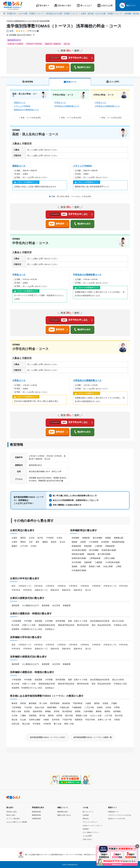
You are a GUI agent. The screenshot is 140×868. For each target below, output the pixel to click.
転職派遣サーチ (113, 812)
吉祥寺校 (56, 720)
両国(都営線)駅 (118, 542)
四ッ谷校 (43, 703)
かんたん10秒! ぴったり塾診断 (17, 822)
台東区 (14, 538)
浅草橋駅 (75, 538)
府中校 (42, 716)
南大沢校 (119, 716)
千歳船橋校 (77, 707)
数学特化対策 (83, 625)
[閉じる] (137, 846)
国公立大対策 (118, 621)
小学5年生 (85, 586)
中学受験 (28, 621)
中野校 (117, 707)
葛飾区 (45, 542)
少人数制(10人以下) (31, 605)
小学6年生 (96, 586)
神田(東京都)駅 (78, 554)
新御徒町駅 (76, 546)
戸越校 (114, 703)
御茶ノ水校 (69, 724)
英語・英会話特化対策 (101, 625)
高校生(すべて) (41, 590)
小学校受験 (16, 621)
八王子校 (108, 716)
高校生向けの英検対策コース (26, 110)
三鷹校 (23, 716)
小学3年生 (62, 586)
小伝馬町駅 (94, 542)
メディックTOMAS (22, 106)
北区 (31, 542)
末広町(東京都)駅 (79, 550)
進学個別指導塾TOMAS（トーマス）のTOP (47, 737)
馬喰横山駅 (119, 538)
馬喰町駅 (86, 538)
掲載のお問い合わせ (64, 815)
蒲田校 (97, 703)
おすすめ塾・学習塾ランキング (31, 14)
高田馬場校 (55, 703)
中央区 (59, 538)
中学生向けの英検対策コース (67, 106)
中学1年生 (123, 586)
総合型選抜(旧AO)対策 (100, 621)
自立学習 (56, 605)
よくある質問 (87, 836)
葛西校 (107, 711)
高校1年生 (55, 590)
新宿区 (54, 542)
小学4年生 (73, 586)
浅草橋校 (117, 711)
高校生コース (20, 102)
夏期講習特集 (36, 815)
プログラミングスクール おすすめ (120, 815)
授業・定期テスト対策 (78, 621)
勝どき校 (58, 724)
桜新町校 (79, 720)
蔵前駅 (75, 542)
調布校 (51, 716)
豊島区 (23, 542)
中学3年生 (28, 590)
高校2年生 (66, 590)
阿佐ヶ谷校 (16, 711)
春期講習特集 (36, 812)
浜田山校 (15, 724)
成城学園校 (52, 707)
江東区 (14, 542)
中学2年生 (16, 590)
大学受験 (49, 621)
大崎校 (46, 720)
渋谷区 (34, 546)
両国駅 (108, 538)
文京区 (32, 538)
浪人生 (88, 590)
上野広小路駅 (109, 558)
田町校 (23, 703)
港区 (37, 542)
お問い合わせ (87, 839)
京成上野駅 (108, 566)
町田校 (59, 716)
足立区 (62, 542)
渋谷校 (108, 707)
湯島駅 (75, 566)
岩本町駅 (105, 542)
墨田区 (23, 538)
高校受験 (38, 621)
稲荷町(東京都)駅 (79, 558)
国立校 (14, 720)
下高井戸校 (67, 720)
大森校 (88, 703)
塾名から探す (11, 815)
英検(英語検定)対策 (47, 625)
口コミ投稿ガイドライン (91, 832)
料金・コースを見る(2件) (70, 118)
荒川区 (40, 538)
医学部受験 (60, 621)
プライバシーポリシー (90, 822)
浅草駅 (83, 566)
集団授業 (46, 605)
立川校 (14, 716)
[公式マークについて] (10, 31)
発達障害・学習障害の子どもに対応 (27, 629)
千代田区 (50, 538)
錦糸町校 (66, 703)
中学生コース (60, 102)
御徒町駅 (91, 554)
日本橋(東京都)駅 (79, 570)
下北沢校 (28, 707)
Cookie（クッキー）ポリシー (93, 826)
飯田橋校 (33, 703)
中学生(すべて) (110, 586)
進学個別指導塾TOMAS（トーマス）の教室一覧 (93, 737)
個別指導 (15, 605)
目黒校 (105, 703)
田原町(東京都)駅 (109, 550)
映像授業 (67, 605)
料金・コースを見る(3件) (30, 118)
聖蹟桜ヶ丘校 (81, 716)
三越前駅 (98, 562)
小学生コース (100, 102)
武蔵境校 (33, 716)
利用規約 (86, 829)
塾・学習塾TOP (10, 14)
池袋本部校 (37, 711)
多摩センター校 (104, 720)
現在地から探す (12, 812)
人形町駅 (98, 546)
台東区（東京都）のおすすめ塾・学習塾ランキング (101, 14)
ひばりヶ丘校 (96, 716)
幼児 (14, 586)
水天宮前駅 (76, 562)
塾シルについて (88, 812)
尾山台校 (26, 724)
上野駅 (119, 566)
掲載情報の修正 (63, 812)
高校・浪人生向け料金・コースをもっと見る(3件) (70, 196)
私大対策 (15, 625)
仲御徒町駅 (110, 546)
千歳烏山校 (64, 707)
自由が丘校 (39, 707)
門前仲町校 (78, 703)
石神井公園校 (35, 720)
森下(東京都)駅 (104, 554)
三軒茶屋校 (16, 707)
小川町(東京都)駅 (112, 562)
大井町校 (47, 724)
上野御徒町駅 (95, 558)
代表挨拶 (86, 815)
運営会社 (86, 819)
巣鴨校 (48, 711)
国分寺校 (69, 716)
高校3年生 (78, 590)
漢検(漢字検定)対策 (66, 625)
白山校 (23, 720)
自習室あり (50, 629)
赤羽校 (57, 711)
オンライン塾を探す (13, 819)
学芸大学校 (90, 720)
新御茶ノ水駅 (95, 566)
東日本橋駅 (97, 538)
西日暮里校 (67, 711)
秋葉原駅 (88, 546)
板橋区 (14, 546)
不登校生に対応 (120, 625)
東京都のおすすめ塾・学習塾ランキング (62, 14)
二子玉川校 (89, 707)
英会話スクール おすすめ (117, 819)
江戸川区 (24, 546)
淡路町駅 (88, 562)
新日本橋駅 (94, 550)
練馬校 (99, 711)
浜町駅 (83, 542)
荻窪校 (27, 711)
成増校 (78, 711)
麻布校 (14, 703)
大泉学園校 (88, 711)
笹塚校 (100, 707)
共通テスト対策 (29, 625)
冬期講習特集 (36, 819)
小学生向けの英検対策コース (107, 106)
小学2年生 (50, 586)
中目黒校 (37, 724)
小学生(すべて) (25, 586)
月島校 (117, 720)
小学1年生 (38, 586)
